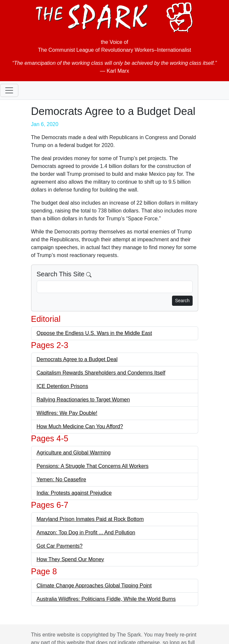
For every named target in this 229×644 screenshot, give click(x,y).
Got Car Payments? (60, 546)
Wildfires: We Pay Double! (67, 413)
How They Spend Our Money (70, 559)
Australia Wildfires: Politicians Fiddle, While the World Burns (106, 599)
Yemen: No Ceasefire (62, 479)
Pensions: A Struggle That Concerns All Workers (93, 466)
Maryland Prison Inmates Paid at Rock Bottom (90, 519)
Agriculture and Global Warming (74, 453)
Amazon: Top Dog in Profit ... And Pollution (86, 533)
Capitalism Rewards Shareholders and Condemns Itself (101, 373)
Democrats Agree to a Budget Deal (77, 359)
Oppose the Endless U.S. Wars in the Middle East (94, 333)
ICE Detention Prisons (62, 386)
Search (182, 301)
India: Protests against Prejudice (74, 493)
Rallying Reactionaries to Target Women (83, 400)
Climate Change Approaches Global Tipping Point (94, 586)
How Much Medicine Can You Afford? (80, 426)
